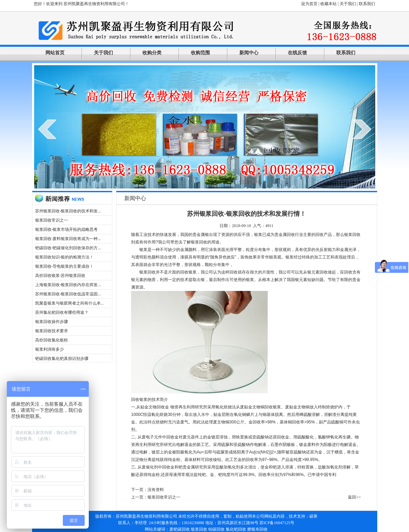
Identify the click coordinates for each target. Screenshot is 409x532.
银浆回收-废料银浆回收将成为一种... (68, 239)
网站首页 (55, 53)
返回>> (354, 497)
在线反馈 (297, 53)
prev (47, 129)
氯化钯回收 (236, 529)
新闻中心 (249, 53)
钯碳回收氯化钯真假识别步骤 (62, 359)
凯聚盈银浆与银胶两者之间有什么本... (69, 303)
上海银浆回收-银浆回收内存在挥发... (68, 285)
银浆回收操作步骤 (52, 322)
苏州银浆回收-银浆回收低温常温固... (68, 294)
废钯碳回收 (180, 529)
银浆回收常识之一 (52, 220)
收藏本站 (328, 4)
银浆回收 (199, 529)
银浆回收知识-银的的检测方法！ (65, 257)
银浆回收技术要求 (52, 331)
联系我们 (367, 4)
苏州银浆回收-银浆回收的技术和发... (68, 211)
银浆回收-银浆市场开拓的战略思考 (67, 229)
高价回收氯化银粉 (52, 340)
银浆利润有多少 (50, 349)
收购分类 (152, 53)
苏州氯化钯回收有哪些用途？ (62, 312)
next (362, 129)
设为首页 (309, 4)
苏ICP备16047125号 (277, 523)
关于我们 (348, 4)
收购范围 (200, 53)
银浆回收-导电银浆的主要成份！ (65, 266)
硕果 (313, 516)
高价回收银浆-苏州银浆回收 (60, 276)
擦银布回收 (257, 529)
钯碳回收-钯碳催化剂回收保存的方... (68, 248)
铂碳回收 (216, 529)
